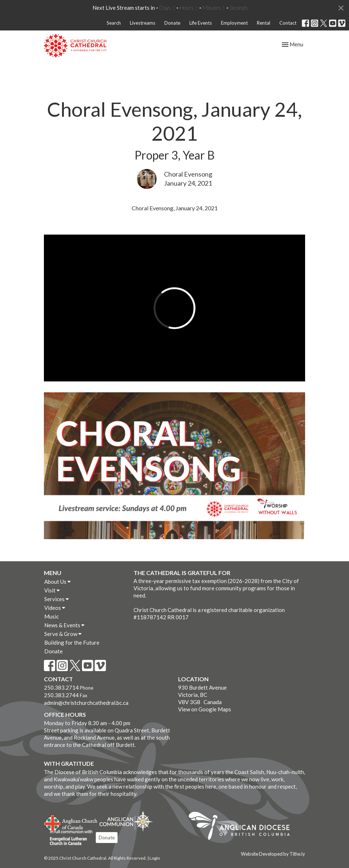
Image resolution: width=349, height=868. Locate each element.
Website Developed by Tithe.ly (273, 854)
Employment (234, 23)
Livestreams (143, 23)
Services (57, 599)
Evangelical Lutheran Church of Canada (68, 838)
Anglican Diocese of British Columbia (243, 827)
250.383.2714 (61, 687)
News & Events (64, 625)
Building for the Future (72, 642)
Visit (52, 590)
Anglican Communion (126, 821)
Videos (55, 608)
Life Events (201, 23)
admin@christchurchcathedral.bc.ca (86, 703)
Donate (172, 23)
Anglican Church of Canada (71, 822)
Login (155, 858)
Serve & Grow (63, 634)
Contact (288, 23)
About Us (58, 582)
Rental (264, 23)
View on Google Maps (205, 709)
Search (114, 23)
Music (52, 616)
